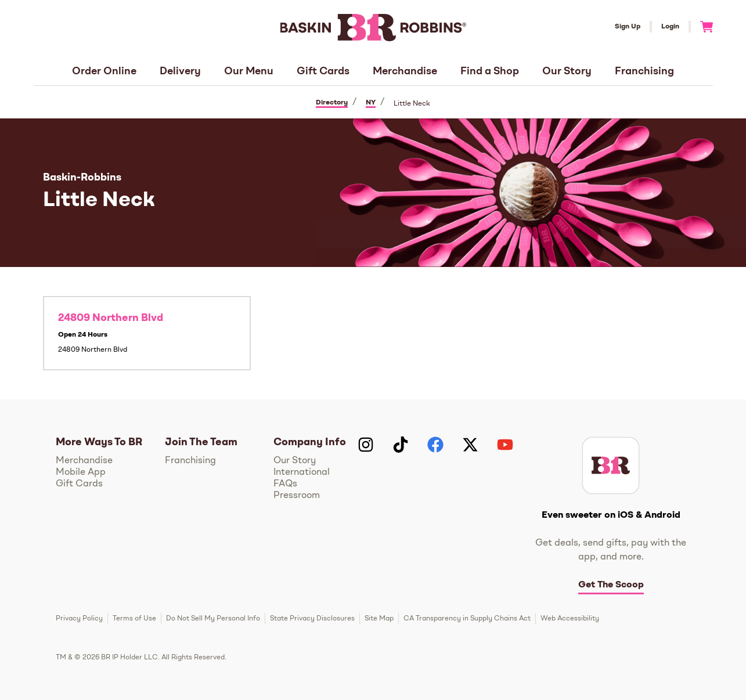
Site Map (379, 619)
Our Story (567, 71)
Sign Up (628, 27)
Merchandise (405, 71)
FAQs (285, 484)
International (302, 472)
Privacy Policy (79, 619)
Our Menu (249, 71)
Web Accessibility (570, 619)
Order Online (104, 71)
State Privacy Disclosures (312, 619)
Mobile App (81, 472)
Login (670, 27)
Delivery (180, 71)
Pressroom (297, 496)
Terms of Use (134, 619)
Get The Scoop (611, 585)
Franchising (644, 71)
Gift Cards (323, 71)
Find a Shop (490, 71)
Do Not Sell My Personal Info (213, 619)
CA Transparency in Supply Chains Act (467, 619)
